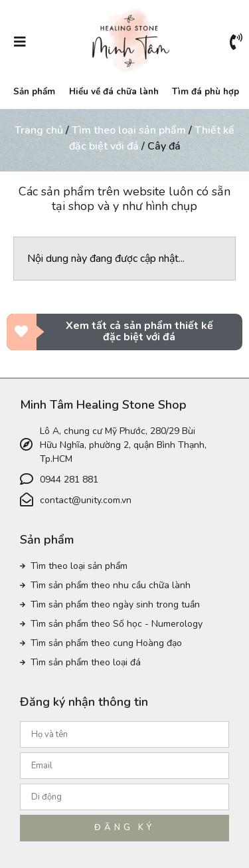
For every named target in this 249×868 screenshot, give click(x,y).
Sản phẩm (34, 91)
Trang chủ (39, 130)
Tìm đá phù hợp (206, 91)
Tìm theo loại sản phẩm (129, 130)
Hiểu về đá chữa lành (114, 91)
